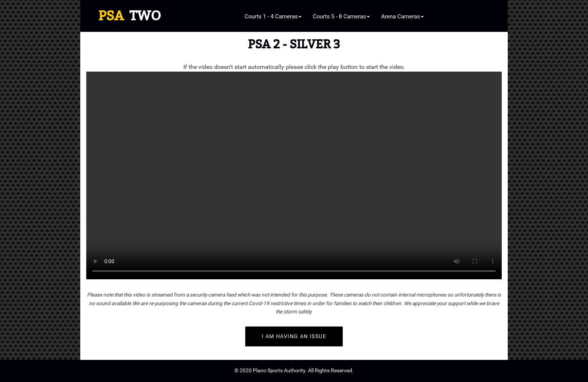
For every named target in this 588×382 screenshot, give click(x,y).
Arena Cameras (402, 16)
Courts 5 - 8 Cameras (341, 16)
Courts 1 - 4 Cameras (273, 16)
